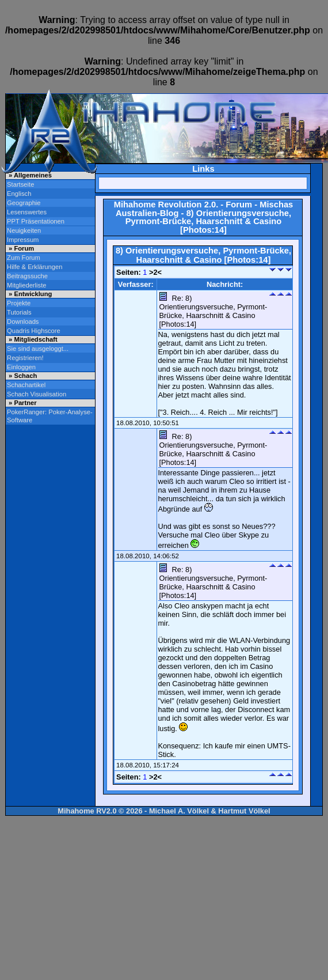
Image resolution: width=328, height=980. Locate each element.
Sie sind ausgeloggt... (38, 349)
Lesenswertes (27, 212)
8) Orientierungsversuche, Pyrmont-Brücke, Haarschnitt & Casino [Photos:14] (208, 222)
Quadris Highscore (34, 331)
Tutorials (19, 312)
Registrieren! (25, 358)
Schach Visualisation (37, 394)
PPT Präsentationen (36, 221)
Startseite (20, 184)
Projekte (19, 303)
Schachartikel (26, 385)
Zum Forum (24, 258)
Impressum (23, 240)
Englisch (19, 194)
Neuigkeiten (24, 230)
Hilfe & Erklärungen (35, 267)
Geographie (24, 203)
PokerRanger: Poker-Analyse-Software (50, 416)
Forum (239, 205)
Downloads (23, 321)
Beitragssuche (27, 276)
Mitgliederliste (26, 285)
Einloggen (21, 367)
